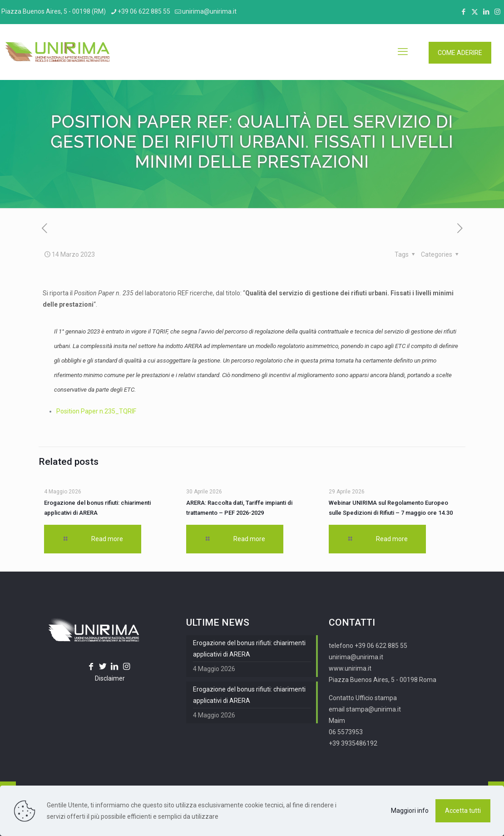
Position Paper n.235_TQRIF (96, 411)
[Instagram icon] (497, 12)
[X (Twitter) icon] (475, 12)
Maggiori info (410, 811)
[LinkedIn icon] (486, 12)
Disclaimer (110, 678)
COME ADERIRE (460, 53)
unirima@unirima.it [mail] (209, 11)
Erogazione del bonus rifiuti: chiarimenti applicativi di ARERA (249, 649)
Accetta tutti (463, 811)
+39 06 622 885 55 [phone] (144, 11)
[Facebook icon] (463, 12)
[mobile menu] (403, 52)
